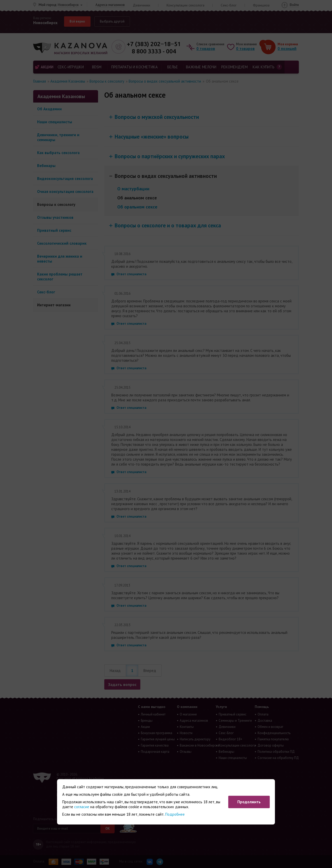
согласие (82, 807)
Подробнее (175, 814)
